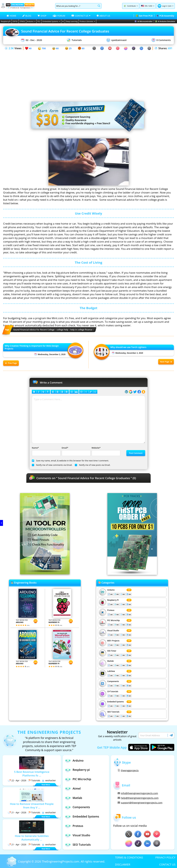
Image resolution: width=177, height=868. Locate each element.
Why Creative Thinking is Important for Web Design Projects (32, 347)
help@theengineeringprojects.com (138, 798)
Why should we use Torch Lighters (128, 347)
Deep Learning (72, 21)
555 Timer (112, 651)
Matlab (110, 661)
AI (63, 21)
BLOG (27, 16)
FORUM (59, 16)
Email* (76, 451)
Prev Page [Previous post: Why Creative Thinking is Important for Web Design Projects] (11, 363)
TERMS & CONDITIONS (129, 857)
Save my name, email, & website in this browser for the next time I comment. (70, 461)
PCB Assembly (165, 16)
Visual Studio (113, 631)
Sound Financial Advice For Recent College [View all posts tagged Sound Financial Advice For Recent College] (34, 330)
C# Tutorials (113, 691)
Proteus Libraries (87, 21)
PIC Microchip (113, 620)
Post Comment (136, 453)
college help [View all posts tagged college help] (62, 330)
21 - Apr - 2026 (17, 812)
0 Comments (161, 40)
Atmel (73, 788)
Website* (106, 451)
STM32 (22, 21)
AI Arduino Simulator (165, 21)
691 (170, 48)
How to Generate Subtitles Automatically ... (32, 838)
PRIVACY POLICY (165, 857)
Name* (46, 451)
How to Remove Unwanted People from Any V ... (32, 806)
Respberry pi (77, 770)
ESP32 (15, 21)
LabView (111, 671)
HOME (11, 16)
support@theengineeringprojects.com (140, 803)
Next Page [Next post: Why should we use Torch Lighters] (166, 362)
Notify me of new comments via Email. (52, 465)
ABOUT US (103, 16)
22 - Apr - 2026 (17, 780)
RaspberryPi (6, 21)
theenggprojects (128, 770)
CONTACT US (167, 864)
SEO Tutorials (113, 712)
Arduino (31, 21)
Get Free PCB (144, 16)
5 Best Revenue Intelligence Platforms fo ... (32, 774)
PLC (39, 21)
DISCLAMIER (123, 864)
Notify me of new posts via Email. (93, 465)
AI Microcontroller (144, 21)
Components (113, 681)
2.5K (11, 48)
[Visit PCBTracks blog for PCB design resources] (132, 574)
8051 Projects (113, 641)
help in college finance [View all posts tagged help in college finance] (81, 330)
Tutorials (74, 40)
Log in (165, 6)
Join (170, 6)
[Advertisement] (88, 72)
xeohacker (49, 780)
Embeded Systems (115, 702)
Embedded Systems (51, 21)
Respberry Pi (113, 600)
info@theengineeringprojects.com (138, 793)
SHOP (42, 16)
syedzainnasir (117, 40)
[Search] (76, 6)
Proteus (111, 610)
